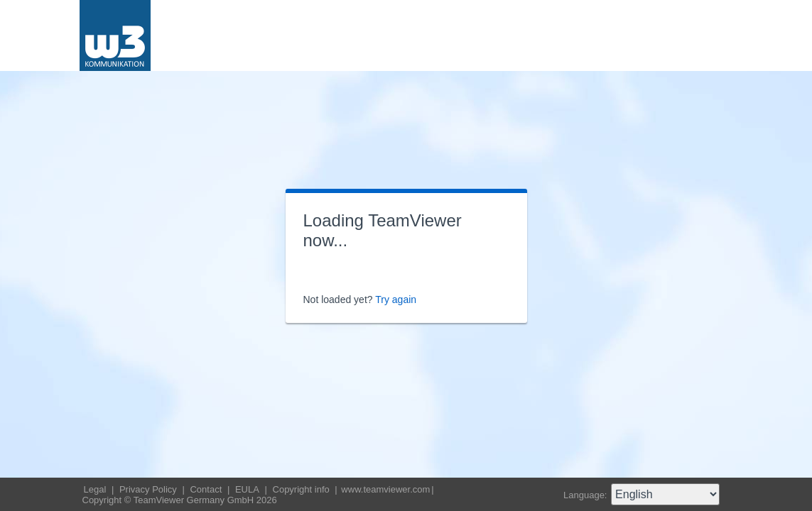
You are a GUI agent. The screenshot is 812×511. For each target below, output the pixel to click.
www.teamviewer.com (385, 489)
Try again (396, 300)
